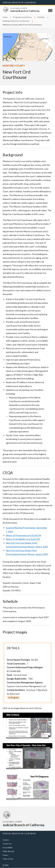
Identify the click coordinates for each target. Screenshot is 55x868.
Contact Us (7, 844)
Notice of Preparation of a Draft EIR (23, 535)
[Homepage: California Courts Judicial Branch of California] (6, 10)
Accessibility (8, 848)
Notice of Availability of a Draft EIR (23, 539)
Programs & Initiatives (22, 17)
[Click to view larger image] (28, 727)
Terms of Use (8, 859)
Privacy (5, 855)
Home (5, 17)
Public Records (9, 851)
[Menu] (50, 10)
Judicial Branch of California (19, 2)
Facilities (41, 17)
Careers (6, 840)
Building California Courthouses (16, 21)
